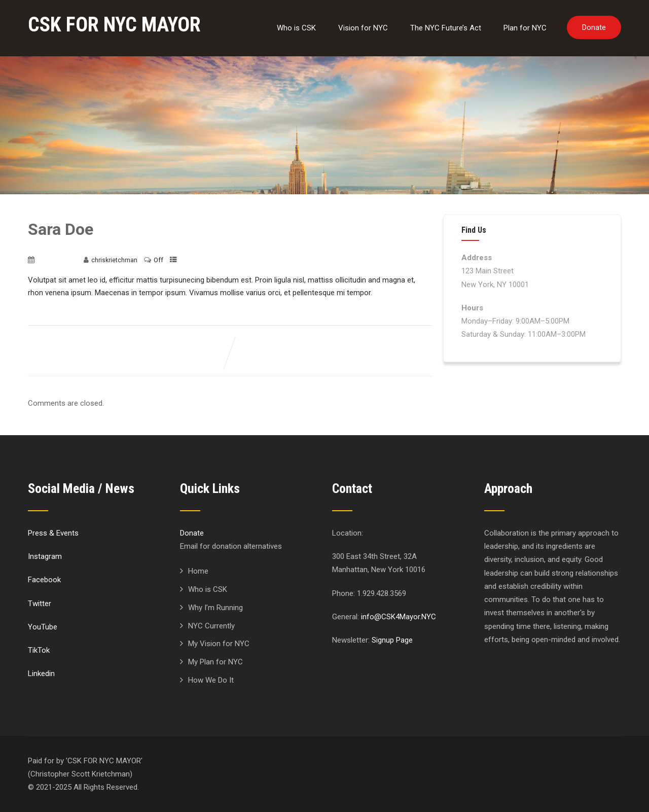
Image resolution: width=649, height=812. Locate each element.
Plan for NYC (525, 28)
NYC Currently (211, 626)
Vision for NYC (363, 28)
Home (198, 571)
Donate (594, 27)
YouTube (43, 627)
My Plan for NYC (215, 662)
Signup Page (392, 640)
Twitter (40, 604)
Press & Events (53, 533)
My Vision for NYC (219, 644)
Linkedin (41, 674)
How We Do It (211, 680)
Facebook (44, 580)
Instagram (45, 556)
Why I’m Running (215, 608)
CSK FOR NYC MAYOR (114, 25)
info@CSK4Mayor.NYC (399, 617)
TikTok (39, 650)
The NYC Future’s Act (446, 28)
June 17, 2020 (57, 260)
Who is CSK (296, 28)
